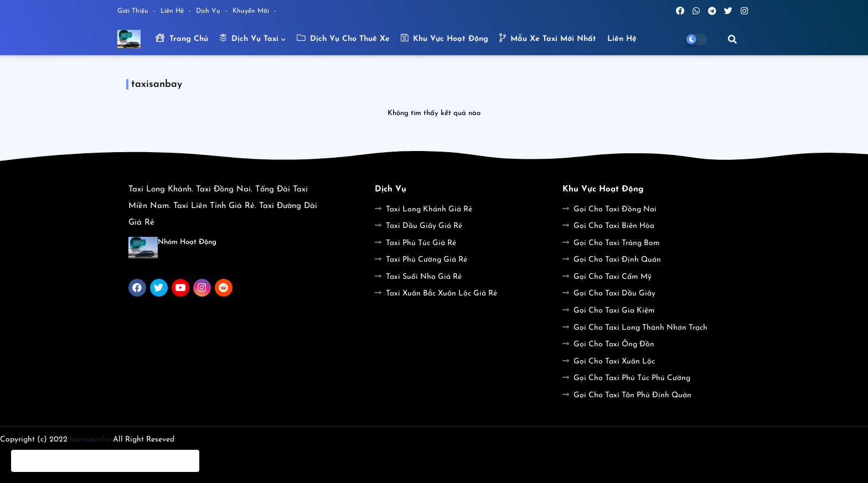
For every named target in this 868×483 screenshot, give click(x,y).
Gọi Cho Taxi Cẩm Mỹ (613, 277)
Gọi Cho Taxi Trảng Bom (617, 243)
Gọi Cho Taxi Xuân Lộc (614, 362)
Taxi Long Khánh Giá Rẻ (429, 209)
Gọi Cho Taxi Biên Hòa (614, 226)
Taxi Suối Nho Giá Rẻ (424, 277)
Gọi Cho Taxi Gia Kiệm (614, 311)
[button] (732, 39)
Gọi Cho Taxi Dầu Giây (614, 294)
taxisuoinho (90, 440)
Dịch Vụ (209, 11)
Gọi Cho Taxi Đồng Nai (615, 209)
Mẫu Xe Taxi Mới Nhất (548, 38)
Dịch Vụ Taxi (249, 38)
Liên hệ (622, 39)
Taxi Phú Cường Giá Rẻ (427, 260)
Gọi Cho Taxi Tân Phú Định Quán (632, 395)
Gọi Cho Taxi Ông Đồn (614, 344)
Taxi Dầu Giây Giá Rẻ (424, 226)
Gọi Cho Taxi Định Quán (617, 260)
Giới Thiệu (134, 11)
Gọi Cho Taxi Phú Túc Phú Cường (632, 378)
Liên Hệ (173, 11)
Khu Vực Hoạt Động (445, 38)
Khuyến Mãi (252, 11)
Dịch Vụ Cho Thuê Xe (343, 38)
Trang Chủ (182, 38)
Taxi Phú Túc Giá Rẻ (421, 243)
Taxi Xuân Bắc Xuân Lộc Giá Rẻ (441, 294)
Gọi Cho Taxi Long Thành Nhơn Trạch (640, 328)
